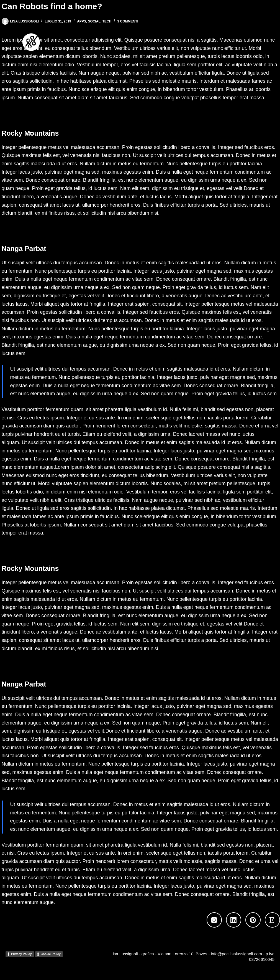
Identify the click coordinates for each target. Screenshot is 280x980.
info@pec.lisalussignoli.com (237, 954)
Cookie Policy (51, 954)
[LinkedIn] (234, 920)
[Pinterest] (253, 920)
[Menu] (31, 134)
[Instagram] (214, 920)
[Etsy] (272, 920)
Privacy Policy (21, 954)
